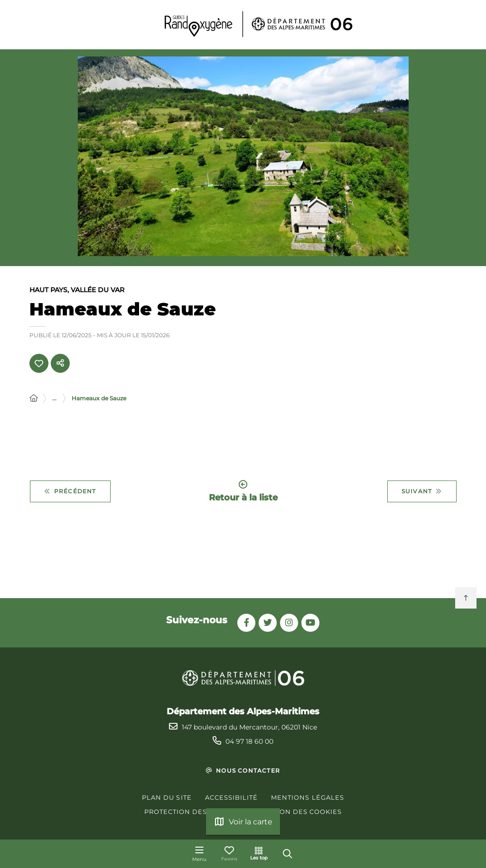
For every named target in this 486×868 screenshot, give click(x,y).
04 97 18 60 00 (249, 741)
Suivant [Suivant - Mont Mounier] (422, 492)
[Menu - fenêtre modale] (199, 854)
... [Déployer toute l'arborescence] (54, 399)
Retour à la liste (243, 492)
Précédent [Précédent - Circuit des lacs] (70, 492)
